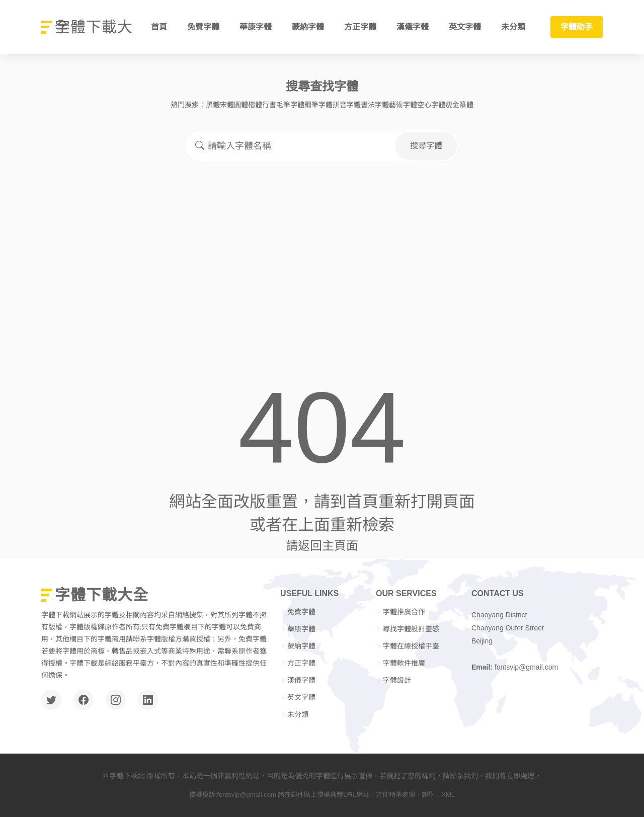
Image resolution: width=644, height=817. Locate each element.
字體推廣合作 (404, 612)
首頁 (159, 27)
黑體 (213, 105)
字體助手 (577, 27)
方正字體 (360, 27)
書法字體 (375, 105)
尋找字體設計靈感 (411, 629)
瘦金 (452, 105)
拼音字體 (347, 105)
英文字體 (465, 27)
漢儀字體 (413, 27)
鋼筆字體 (318, 105)
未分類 (513, 27)
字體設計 (397, 680)
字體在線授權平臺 (411, 646)
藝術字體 (403, 105)
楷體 (255, 105)
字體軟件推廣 (404, 663)
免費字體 (203, 27)
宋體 (227, 105)
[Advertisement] (322, 247)
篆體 (466, 105)
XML (448, 795)
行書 (269, 105)
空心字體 (431, 105)
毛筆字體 (290, 105)
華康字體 (256, 27)
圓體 (241, 105)
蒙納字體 (308, 27)
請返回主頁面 (322, 546)
